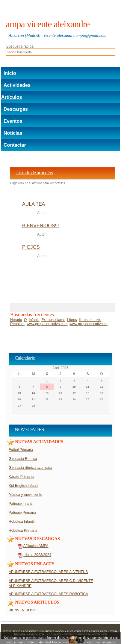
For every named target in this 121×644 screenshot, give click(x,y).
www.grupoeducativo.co (89, 324)
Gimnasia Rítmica (23, 459)
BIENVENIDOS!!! (41, 226)
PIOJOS (31, 247)
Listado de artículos (34, 173)
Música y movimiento (25, 495)
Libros (72, 320)
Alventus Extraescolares (87, 631)
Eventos (13, 121)
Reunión (17, 324)
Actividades (17, 85)
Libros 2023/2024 (37, 555)
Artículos (12, 97)
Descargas (16, 109)
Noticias (13, 133)
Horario (16, 320)
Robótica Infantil (22, 522)
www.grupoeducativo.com (47, 324)
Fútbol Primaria (21, 450)
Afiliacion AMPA (36, 546)
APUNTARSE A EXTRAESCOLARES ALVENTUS (48, 572)
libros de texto (90, 320)
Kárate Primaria (21, 477)
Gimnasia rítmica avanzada (30, 468)
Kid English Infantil (24, 486)
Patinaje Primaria (22, 513)
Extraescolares (53, 320)
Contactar (15, 145)
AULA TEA (34, 204)
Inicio (10, 73)
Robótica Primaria (23, 531)
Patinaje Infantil (21, 504)
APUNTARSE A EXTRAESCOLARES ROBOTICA (48, 594)
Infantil (34, 320)
